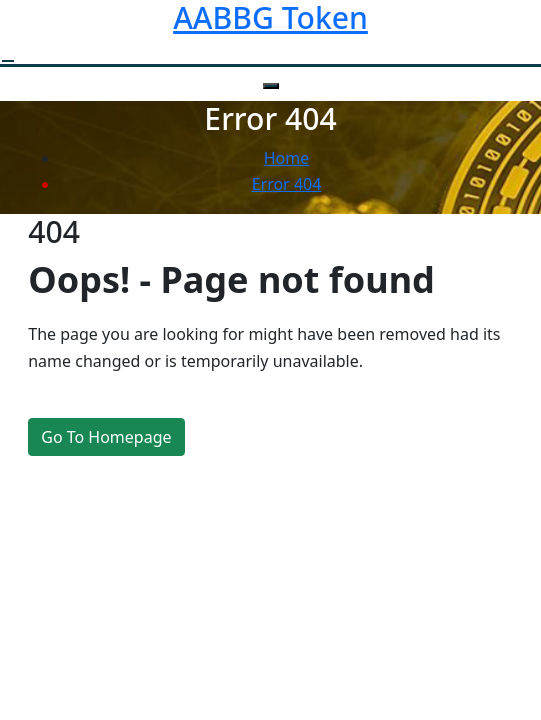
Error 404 (287, 184)
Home (287, 158)
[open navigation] (8, 61)
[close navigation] (271, 86)
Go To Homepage (106, 437)
